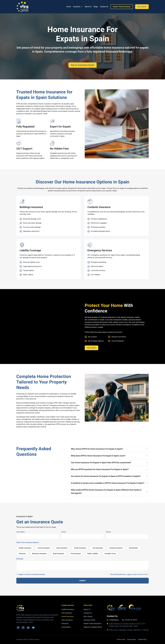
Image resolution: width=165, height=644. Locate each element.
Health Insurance (68, 609)
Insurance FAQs (89, 620)
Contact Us (88, 613)
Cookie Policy (142, 639)
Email (83, 534)
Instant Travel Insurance (92, 624)
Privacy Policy (132, 639)
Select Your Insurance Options (28, 542)
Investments (66, 627)
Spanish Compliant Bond (93, 627)
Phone (127, 534)
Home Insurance (68, 616)
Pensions (65, 624)
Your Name (38, 534)
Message (82, 564)
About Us (87, 609)
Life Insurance (67, 613)
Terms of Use (142, 574)
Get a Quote (88, 616)
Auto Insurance (67, 620)
